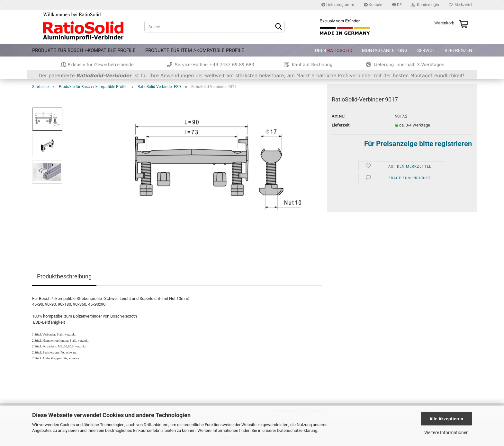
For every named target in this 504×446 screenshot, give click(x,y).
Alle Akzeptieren (446, 419)
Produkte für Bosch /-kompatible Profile (84, 50)
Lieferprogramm (338, 5)
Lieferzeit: (341, 125)
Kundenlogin (425, 5)
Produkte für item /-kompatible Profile (195, 50)
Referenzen (458, 50)
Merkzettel (460, 5)
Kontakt (373, 5)
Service (426, 50)
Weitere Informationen (446, 433)
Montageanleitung (385, 50)
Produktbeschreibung (64, 276)
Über (334, 50)
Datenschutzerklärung (297, 430)
